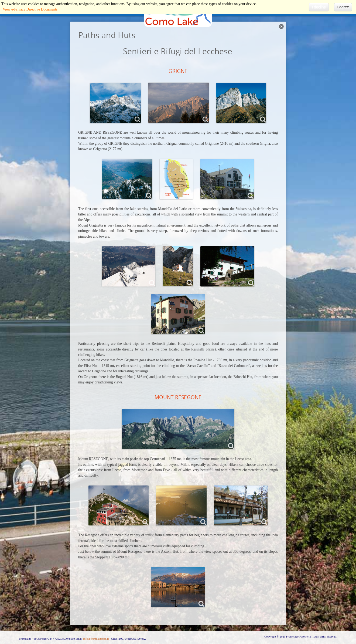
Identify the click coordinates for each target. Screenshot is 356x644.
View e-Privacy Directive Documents (30, 9)
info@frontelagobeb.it (96, 639)
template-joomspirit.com (355, 616)
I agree (343, 7)
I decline (319, 7)
